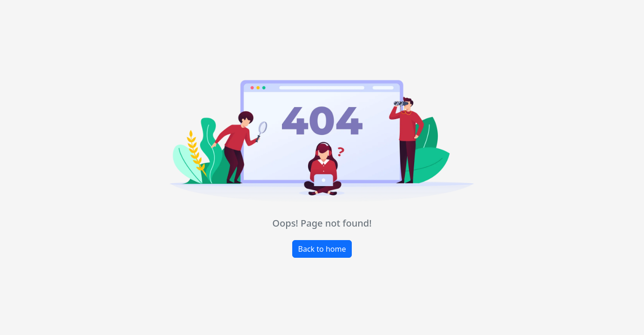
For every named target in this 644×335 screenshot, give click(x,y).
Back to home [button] (322, 249)
